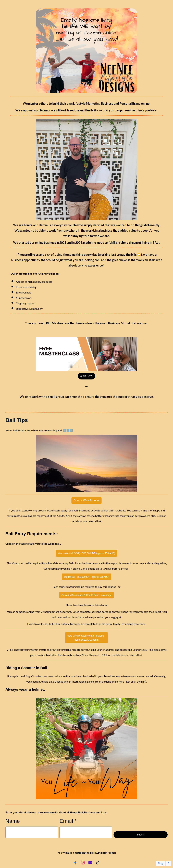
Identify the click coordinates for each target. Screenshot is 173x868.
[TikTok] (98, 863)
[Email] (90, 863)
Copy (161, 863)
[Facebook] (75, 863)
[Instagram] (83, 863)
